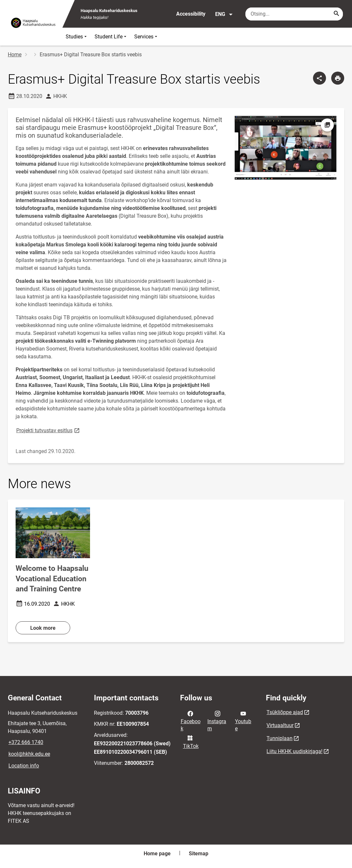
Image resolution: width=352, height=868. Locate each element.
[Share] (319, 78)
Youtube (243, 721)
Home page (157, 854)
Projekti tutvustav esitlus (48, 430)
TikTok (191, 741)
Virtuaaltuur (280, 725)
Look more (43, 628)
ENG (224, 14)
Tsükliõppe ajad (285, 712)
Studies (77, 37)
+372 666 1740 (26, 742)
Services (146, 37)
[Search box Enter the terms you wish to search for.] (294, 14)
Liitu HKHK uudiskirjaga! (294, 751)
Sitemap (199, 854)
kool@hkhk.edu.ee (29, 754)
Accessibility (191, 14)
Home (15, 55)
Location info (24, 766)
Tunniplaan (280, 738)
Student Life (111, 37)
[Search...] (336, 14)
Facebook (191, 721)
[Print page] (338, 78)
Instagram (217, 721)
